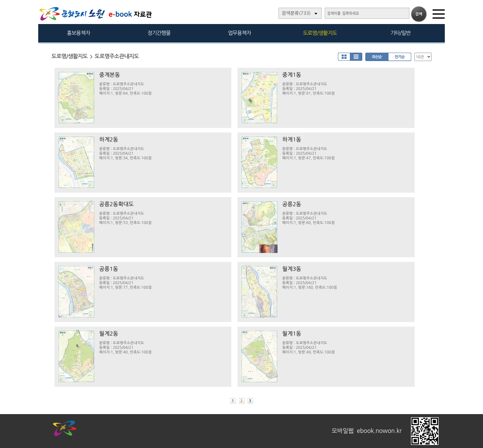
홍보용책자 (78, 33)
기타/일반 (400, 33)
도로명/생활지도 (320, 33)
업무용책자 (239, 33)
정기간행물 (159, 33)
